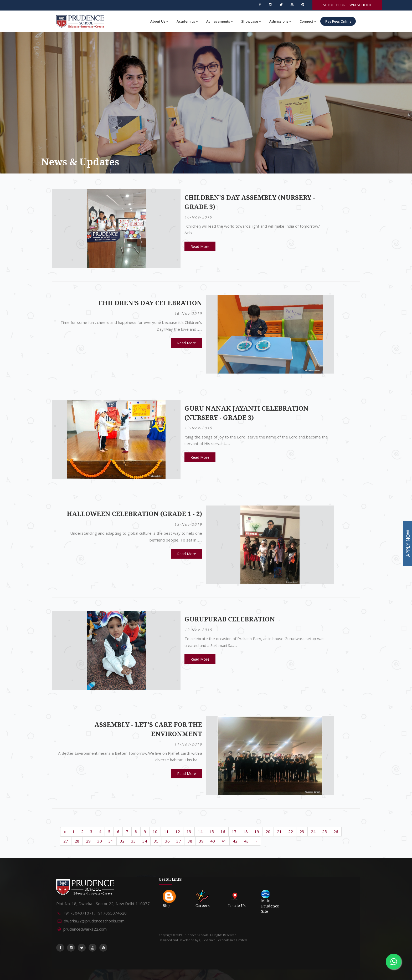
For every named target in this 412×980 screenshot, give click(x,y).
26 (336, 831)
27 (66, 841)
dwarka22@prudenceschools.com (94, 921)
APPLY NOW (408, 543)
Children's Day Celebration (150, 303)
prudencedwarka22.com (85, 929)
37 (179, 841)
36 (167, 841)
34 (145, 841)
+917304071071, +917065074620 (95, 913)
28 (77, 841)
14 (200, 831)
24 (313, 831)
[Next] (256, 841)
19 (257, 831)
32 (122, 841)
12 (178, 831)
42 (235, 841)
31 (111, 841)
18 (245, 831)
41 (224, 841)
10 (155, 831)
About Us (159, 21)
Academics (187, 21)
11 (166, 831)
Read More (200, 246)
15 (212, 831)
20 (268, 831)
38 (190, 841)
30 (100, 841)
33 (133, 841)
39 (201, 841)
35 (156, 841)
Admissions (280, 21)
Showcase (251, 21)
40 (213, 841)
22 (291, 831)
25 (325, 831)
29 (88, 841)
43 (246, 841)
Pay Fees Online (338, 21)
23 (302, 831)
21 (279, 831)
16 (223, 831)
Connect (308, 21)
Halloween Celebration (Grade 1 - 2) (134, 514)
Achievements (220, 21)
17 (234, 831)
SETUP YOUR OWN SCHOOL (347, 5)
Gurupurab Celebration (230, 619)
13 (189, 831)
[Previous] (65, 832)
